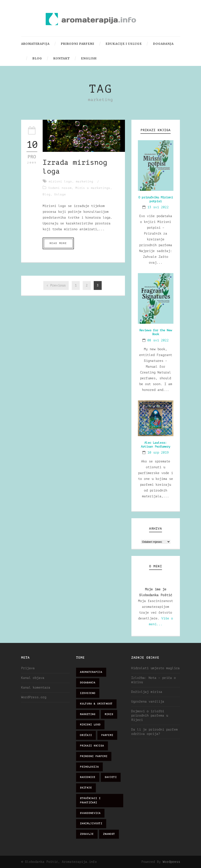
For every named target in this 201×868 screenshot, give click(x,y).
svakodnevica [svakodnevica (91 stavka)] (90, 813)
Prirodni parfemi (78, 44)
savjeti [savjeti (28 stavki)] (111, 777)
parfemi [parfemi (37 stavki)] (107, 735)
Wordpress (171, 862)
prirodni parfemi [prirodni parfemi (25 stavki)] (94, 756)
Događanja (163, 44)
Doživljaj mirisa (147, 692)
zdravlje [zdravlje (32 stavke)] (87, 834)
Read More (58, 243)
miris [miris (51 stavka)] (109, 714)
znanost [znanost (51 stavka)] (109, 834)
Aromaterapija (35, 44)
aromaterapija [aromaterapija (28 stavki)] (91, 672)
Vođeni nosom (60, 188)
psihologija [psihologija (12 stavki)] (89, 767)
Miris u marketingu (93, 188)
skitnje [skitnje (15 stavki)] (86, 788)
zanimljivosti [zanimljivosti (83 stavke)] (91, 824)
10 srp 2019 (158, 453)
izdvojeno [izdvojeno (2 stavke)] (88, 693)
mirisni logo (60, 181)
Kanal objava (33, 678)
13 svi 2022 (158, 207)
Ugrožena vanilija (148, 702)
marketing (85, 181)
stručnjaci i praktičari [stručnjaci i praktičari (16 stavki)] (90, 800)
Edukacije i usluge (124, 44)
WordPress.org (34, 697)
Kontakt (62, 58)
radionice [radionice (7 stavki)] (88, 777)
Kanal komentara (36, 688)
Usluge (60, 194)
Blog (37, 58)
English (89, 58)
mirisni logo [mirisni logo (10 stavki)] (90, 725)
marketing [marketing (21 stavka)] (88, 714)
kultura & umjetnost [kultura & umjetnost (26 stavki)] (96, 704)
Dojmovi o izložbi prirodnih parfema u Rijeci (150, 716)
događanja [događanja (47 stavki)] (88, 683)
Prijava (28, 668)
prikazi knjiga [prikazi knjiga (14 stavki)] (92, 746)
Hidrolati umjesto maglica (155, 668)
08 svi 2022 (158, 340)
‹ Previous (56, 285)
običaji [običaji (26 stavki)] (86, 735)
